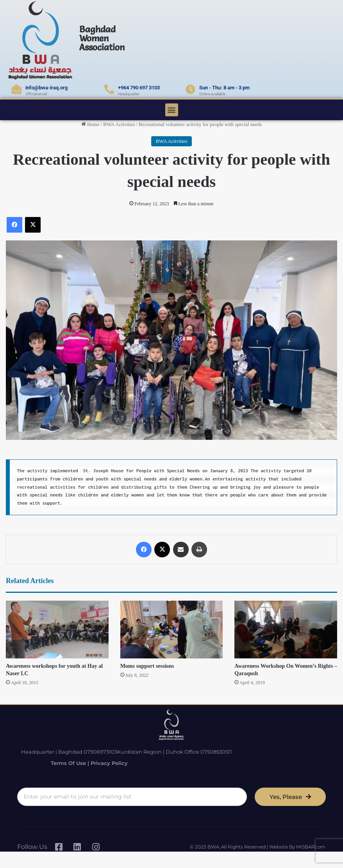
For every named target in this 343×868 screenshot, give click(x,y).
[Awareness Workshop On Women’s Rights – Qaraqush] (286, 630)
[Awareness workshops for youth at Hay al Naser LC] (57, 630)
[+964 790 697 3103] (109, 89)
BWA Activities (119, 124)
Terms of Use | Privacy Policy (85, 763)
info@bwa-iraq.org (46, 88)
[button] (172, 110)
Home (90, 124)
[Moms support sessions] (172, 630)
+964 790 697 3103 (139, 88)
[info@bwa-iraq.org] (17, 89)
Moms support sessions (147, 666)
